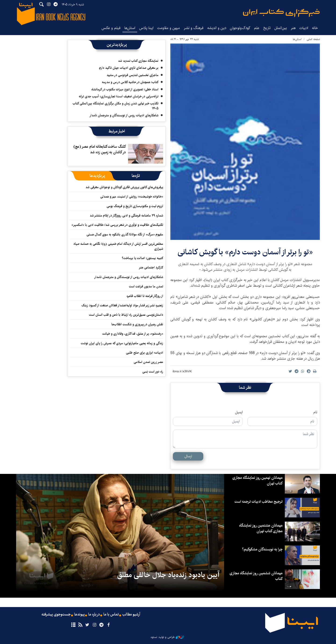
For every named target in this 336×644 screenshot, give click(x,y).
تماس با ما (111, 615)
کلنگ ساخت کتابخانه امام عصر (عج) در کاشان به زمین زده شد (100, 149)
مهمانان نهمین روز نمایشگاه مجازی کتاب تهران (257, 481)
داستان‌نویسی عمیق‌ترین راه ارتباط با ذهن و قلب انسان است (126, 315)
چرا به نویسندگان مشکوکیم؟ (262, 549)
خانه (315, 28)
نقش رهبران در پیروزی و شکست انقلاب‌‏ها (137, 324)
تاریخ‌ (267, 28)
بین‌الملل (281, 28)
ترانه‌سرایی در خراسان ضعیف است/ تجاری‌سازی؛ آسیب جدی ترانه (119, 96)
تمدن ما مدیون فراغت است (146, 286)
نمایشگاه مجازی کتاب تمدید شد (138, 61)
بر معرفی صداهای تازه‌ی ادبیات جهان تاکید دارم (129, 68)
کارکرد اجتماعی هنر (151, 267)
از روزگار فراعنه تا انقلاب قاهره (145, 296)
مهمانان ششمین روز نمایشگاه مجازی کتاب (256, 576)
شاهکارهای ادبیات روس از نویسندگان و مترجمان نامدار (124, 115)
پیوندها (79, 615)
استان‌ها (130, 28)
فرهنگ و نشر (194, 28)
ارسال (188, 456)
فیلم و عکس (111, 28)
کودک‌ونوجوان (240, 28)
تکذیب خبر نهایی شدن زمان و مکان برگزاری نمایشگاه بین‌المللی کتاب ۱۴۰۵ (116, 106)
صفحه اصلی (313, 39)
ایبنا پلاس (146, 28)
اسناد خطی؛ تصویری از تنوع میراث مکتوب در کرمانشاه (125, 89)
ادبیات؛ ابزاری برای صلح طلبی (145, 353)
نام (315, 412)
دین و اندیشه (217, 28)
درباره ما (94, 615)
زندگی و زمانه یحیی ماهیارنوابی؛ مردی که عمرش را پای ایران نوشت (122, 343)
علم (257, 28)
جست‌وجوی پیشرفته (56, 615)
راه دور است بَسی (153, 372)
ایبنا (281, 13)
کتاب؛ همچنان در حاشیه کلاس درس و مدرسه (130, 82)
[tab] (136, 176)
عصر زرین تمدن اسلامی (148, 362)
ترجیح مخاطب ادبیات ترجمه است (259, 502)
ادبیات (304, 28)
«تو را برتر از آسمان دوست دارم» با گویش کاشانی (245, 252)
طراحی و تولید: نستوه (167, 637)
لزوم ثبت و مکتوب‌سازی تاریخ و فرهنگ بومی (135, 206)
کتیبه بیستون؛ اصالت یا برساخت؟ (142, 258)
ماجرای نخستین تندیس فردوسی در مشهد (132, 75)
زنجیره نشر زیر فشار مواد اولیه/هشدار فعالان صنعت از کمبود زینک (122, 305)
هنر (293, 28)
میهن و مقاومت (169, 28)
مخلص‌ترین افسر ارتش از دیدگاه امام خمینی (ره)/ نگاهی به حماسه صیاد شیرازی (118, 246)
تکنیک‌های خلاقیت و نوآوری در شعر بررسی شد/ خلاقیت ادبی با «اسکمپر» (117, 225)
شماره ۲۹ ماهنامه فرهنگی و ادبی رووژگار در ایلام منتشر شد (126, 216)
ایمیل (239, 412)
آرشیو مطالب (131, 615)
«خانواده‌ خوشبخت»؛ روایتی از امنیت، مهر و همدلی (132, 197)
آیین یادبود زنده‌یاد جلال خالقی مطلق (168, 575)
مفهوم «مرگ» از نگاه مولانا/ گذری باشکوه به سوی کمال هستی (125, 234)
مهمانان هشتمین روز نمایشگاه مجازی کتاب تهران (261, 528)
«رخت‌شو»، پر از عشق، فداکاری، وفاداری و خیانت (133, 334)
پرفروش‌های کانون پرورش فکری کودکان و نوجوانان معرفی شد (124, 187)
